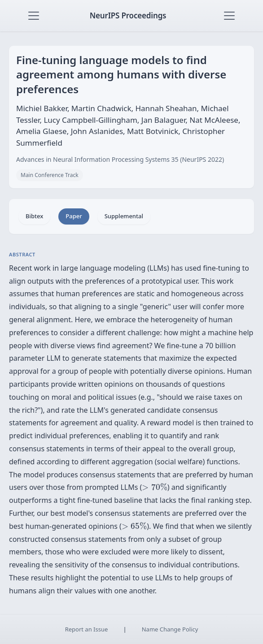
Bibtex (34, 216)
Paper (74, 216)
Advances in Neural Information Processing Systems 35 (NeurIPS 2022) (120, 159)
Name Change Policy (170, 629)
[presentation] (154, 487)
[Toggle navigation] (34, 16)
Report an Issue (87, 629)
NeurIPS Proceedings (128, 15)
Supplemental (124, 216)
